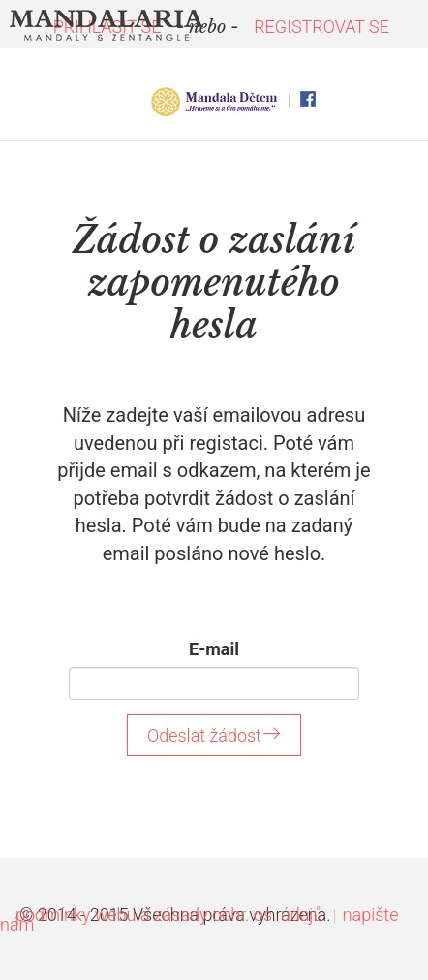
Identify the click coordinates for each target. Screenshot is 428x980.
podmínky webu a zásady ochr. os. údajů (169, 915)
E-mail (214, 649)
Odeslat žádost (214, 735)
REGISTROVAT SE (321, 27)
